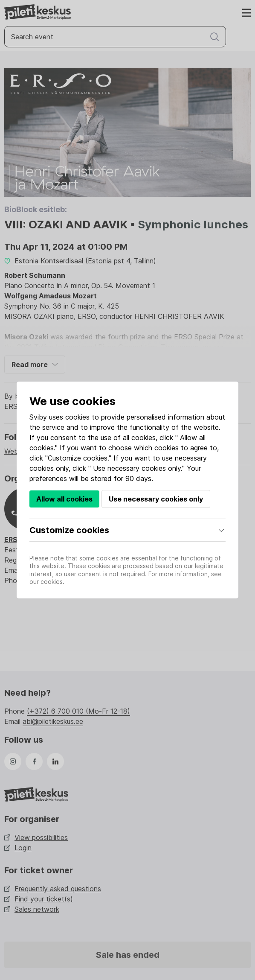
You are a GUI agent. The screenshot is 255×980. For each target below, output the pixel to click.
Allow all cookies (64, 499)
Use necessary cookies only (156, 499)
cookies (77, 417)
